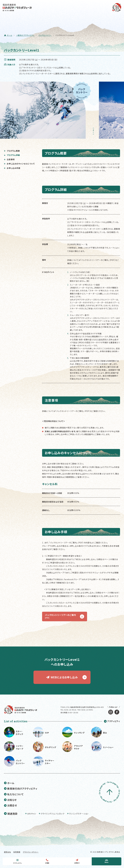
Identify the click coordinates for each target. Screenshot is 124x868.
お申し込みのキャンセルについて (19, 164)
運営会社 (7, 852)
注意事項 (9, 159)
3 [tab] (94, 133)
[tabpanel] (45, 110)
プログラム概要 (12, 151)
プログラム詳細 (12, 155)
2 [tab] (94, 131)
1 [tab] (94, 129)
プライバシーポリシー (31, 852)
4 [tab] (94, 135)
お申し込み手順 (12, 168)
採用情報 (17, 852)
